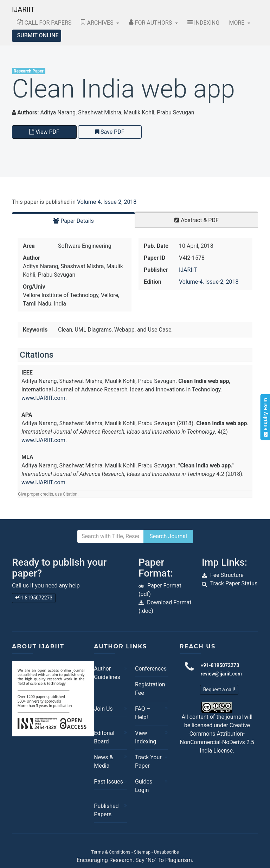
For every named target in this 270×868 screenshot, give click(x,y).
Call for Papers (44, 23)
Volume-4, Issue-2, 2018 (107, 202)
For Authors (151, 23)
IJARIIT (23, 10)
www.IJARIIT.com (43, 398)
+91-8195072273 (34, 598)
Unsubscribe (166, 852)
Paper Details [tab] (73, 221)
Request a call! (219, 690)
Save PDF (110, 132)
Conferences (150, 669)
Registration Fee (150, 689)
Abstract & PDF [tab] (197, 220)
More (238, 23)
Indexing (203, 23)
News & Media (103, 762)
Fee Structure (227, 575)
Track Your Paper (148, 762)
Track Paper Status (234, 583)
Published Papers (106, 810)
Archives (98, 23)
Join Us (103, 709)
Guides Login (144, 786)
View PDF (44, 132)
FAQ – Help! (143, 713)
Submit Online (38, 35)
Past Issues (108, 782)
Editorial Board (104, 737)
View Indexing (146, 737)
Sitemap (142, 852)
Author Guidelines (107, 673)
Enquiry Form (265, 417)
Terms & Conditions (111, 852)
